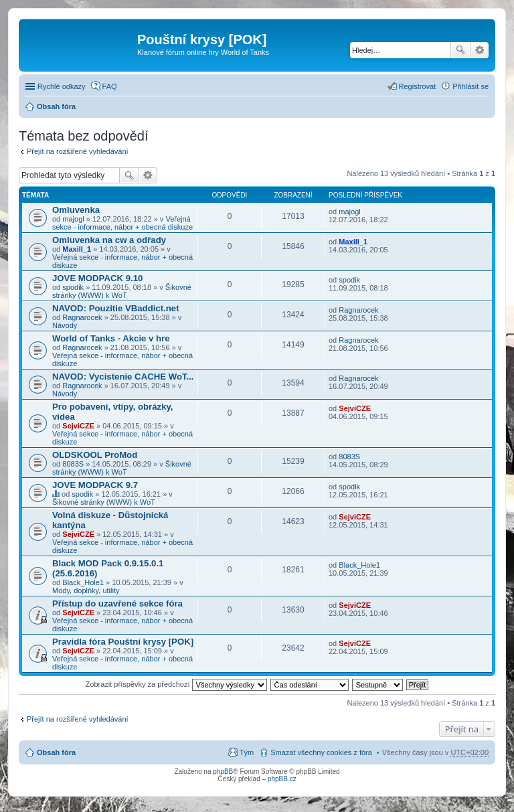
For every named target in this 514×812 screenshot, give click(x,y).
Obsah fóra (56, 106)
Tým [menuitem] (247, 752)
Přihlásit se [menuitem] (470, 86)
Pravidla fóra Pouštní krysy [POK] (123, 642)
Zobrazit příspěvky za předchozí (176, 684)
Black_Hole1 (83, 582)
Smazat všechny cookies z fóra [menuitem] (321, 752)
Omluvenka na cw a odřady (109, 240)
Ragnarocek (82, 317)
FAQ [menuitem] (110, 86)
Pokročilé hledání (480, 50)
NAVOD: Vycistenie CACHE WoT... (123, 377)
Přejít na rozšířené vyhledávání (78, 151)
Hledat (460, 50)
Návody (65, 325)
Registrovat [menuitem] (418, 86)
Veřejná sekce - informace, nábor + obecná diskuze (122, 223)
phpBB (223, 772)
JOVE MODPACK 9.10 (97, 278)
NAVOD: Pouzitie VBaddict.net (116, 308)
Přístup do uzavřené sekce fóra (117, 603)
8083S (73, 464)
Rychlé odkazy (62, 86)
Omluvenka (76, 210)
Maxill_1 (77, 249)
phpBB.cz (282, 779)
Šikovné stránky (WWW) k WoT (122, 291)
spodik (73, 287)
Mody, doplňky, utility (86, 590)
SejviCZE (78, 426)
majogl (73, 219)
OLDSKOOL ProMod (95, 455)
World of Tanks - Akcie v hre (111, 338)
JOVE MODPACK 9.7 (95, 485)
